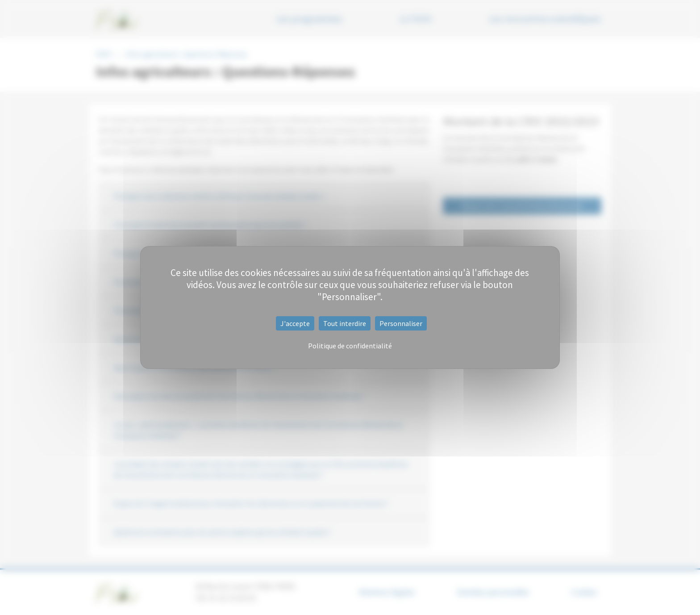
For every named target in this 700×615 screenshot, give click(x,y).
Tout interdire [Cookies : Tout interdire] (345, 323)
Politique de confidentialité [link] (350, 346)
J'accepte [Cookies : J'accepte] (295, 323)
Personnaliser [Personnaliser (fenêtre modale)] (401, 323)
